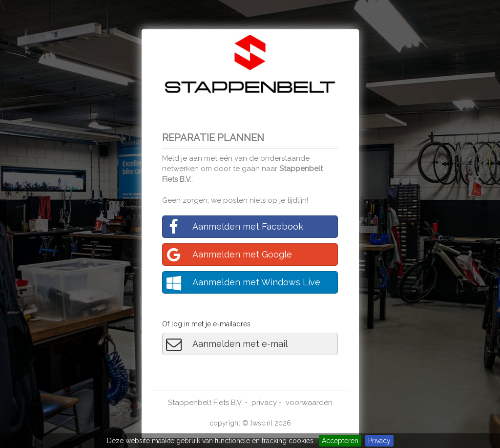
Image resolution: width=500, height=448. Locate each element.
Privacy (379, 441)
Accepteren (340, 441)
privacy (264, 403)
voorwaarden (309, 403)
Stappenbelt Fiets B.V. (205, 403)
